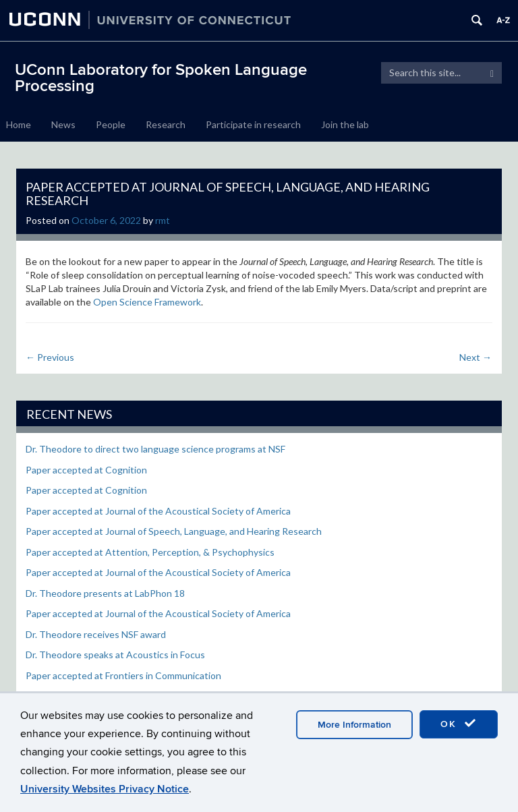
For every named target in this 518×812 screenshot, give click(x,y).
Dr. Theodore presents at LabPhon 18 (105, 593)
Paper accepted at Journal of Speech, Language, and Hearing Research (174, 531)
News (63, 124)
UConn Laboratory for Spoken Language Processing (161, 78)
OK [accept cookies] (459, 724)
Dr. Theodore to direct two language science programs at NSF (155, 449)
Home (19, 124)
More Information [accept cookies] (354, 725)
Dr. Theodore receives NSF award (96, 634)
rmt (163, 220)
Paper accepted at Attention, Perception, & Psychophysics (150, 552)
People (111, 124)
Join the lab (345, 124)
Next (476, 357)
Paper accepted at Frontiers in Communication (123, 675)
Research (166, 124)
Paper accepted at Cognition (86, 470)
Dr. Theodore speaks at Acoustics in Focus (115, 655)
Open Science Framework (147, 302)
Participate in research (253, 124)
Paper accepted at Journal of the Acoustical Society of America (158, 511)
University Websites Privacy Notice (105, 789)
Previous (50, 357)
